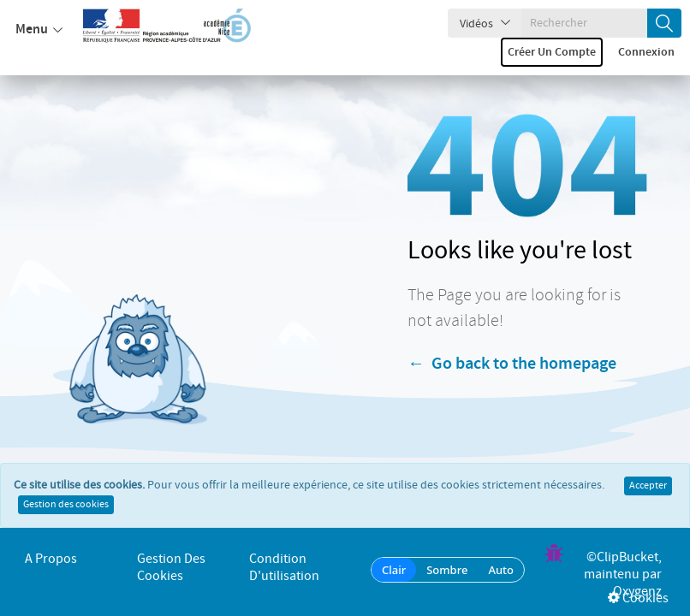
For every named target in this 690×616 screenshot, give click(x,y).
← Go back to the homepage (512, 364)
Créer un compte (552, 52)
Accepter (648, 493)
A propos (51, 559)
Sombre (447, 570)
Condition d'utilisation (284, 568)
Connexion (646, 52)
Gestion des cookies (66, 512)
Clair (394, 570)
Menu (39, 30)
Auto (501, 570)
